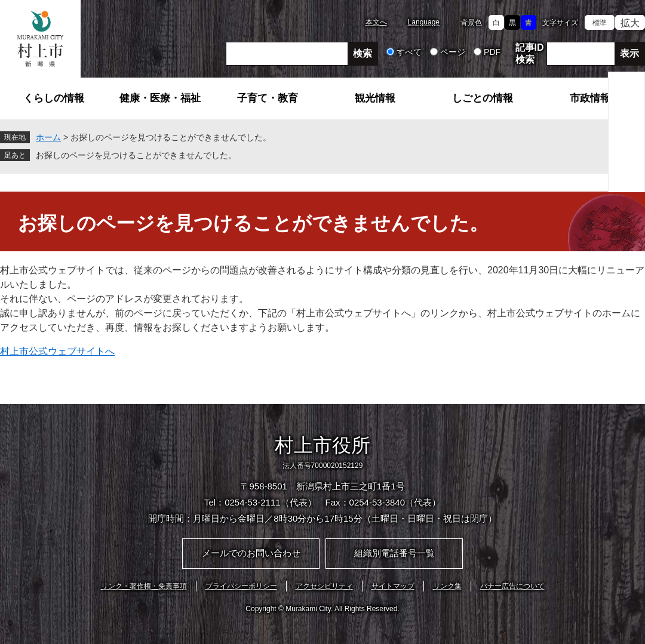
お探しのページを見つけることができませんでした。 (136, 155)
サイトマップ (393, 586)
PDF (492, 52)
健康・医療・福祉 (160, 98)
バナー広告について (512, 586)
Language (424, 22)
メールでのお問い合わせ (251, 553)
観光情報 (375, 98)
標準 (600, 23)
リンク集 (447, 586)
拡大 (630, 23)
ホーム (48, 137)
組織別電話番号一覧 (394, 553)
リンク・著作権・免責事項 (144, 586)
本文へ (376, 22)
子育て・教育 (268, 98)
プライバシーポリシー (241, 586)
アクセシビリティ (324, 586)
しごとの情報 (483, 98)
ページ (453, 52)
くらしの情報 (54, 98)
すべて (409, 52)
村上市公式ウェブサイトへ (57, 351)
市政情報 (590, 98)
